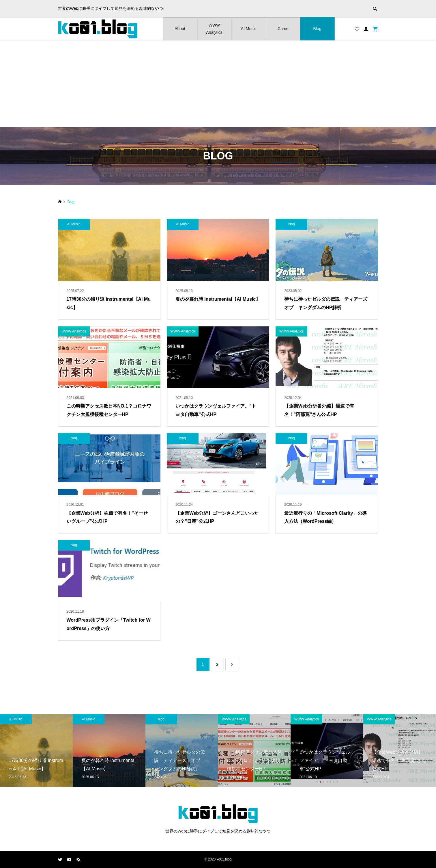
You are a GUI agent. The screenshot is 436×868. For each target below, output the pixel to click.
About (180, 29)
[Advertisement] (218, 84)
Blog (317, 29)
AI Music (249, 29)
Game (283, 29)
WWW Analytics (214, 29)
